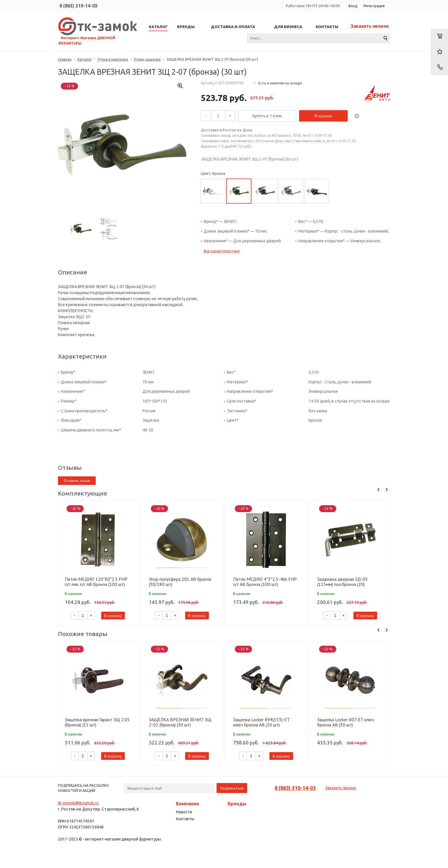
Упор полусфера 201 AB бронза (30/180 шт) (180, 582)
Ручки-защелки (147, 59)
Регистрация (374, 6)
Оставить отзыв (77, 481)
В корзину (324, 116)
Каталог (85, 59)
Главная (65, 59)
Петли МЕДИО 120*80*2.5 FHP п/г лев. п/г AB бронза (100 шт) (96, 582)
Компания (188, 804)
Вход (353, 6)
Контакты (185, 819)
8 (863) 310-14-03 (78, 6)
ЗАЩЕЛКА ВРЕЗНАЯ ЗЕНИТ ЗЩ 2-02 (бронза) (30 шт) (180, 722)
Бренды (237, 804)
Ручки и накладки (113, 59)
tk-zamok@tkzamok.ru (78, 803)
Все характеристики (222, 251)
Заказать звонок (370, 26)
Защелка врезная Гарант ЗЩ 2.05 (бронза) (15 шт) (97, 722)
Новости (184, 812)
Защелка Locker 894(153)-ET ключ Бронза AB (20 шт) (261, 722)
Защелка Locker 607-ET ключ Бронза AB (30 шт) (346, 722)
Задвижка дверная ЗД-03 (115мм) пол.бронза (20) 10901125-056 (342, 582)
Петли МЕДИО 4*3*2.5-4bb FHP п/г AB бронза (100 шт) (265, 582)
